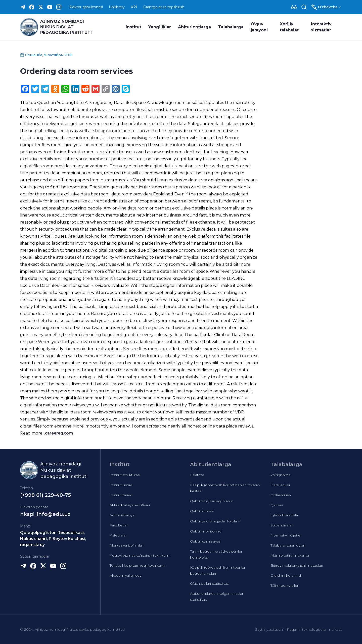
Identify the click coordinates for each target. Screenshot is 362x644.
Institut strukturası (125, 475)
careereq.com (59, 433)
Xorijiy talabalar (289, 27)
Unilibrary (117, 7)
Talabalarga (231, 27)
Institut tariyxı (121, 495)
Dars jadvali (280, 485)
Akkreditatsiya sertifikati (130, 505)
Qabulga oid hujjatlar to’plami (216, 521)
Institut (133, 27)
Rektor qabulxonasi (86, 7)
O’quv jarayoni (259, 27)
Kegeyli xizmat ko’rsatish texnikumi (140, 555)
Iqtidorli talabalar (285, 515)
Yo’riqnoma (281, 475)
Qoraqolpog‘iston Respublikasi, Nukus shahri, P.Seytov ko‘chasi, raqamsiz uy (53, 539)
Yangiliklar (160, 27)
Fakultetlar (119, 525)
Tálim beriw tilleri (285, 585)
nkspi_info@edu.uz (45, 514)
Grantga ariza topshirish (164, 7)
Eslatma (197, 475)
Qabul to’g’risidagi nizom (212, 501)
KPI (134, 7)
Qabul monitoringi (206, 531)
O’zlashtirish (281, 495)
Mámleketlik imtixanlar (290, 555)
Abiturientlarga (194, 27)
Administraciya (122, 515)
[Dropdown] (294, 7)
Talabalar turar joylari (288, 545)
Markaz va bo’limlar (126, 545)
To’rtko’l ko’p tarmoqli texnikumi (138, 565)
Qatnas (277, 505)
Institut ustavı (121, 485)
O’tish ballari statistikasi (210, 583)
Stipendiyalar (282, 525)
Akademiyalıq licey (125, 575)
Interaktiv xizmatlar (321, 27)
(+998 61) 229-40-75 (46, 495)
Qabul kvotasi (202, 511)
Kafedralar (118, 535)
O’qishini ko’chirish (286, 575)
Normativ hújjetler (286, 535)
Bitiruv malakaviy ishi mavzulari (297, 565)
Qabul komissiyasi (206, 541)
